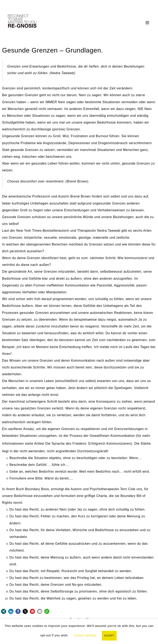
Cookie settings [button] (85, 635)
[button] (4, 611)
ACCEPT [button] (109, 636)
